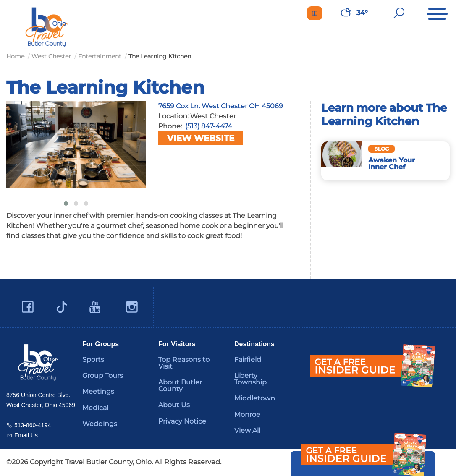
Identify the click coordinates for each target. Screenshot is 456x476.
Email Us (26, 435)
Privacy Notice (182, 421)
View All (247, 430)
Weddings (100, 424)
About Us (174, 405)
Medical (95, 408)
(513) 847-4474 (209, 126)
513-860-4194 (33, 425)
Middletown (255, 398)
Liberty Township (250, 379)
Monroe (247, 415)
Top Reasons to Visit (184, 363)
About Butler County (180, 386)
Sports (93, 360)
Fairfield (248, 360)
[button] (66, 204)
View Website (201, 138)
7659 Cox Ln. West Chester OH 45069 (221, 106)
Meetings (98, 391)
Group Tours (103, 375)
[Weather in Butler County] (346, 13)
